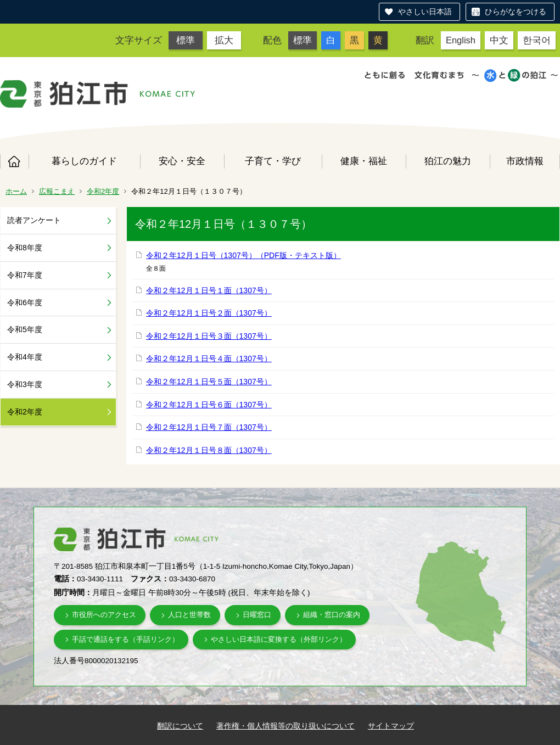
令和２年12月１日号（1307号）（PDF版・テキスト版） (243, 255)
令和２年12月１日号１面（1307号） (209, 290)
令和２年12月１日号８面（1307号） (209, 450)
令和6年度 (25, 303)
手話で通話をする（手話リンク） (125, 639)
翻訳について (180, 726)
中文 (499, 40)
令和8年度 (25, 248)
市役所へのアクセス (104, 615)
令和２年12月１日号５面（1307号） (209, 382)
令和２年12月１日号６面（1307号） (209, 405)
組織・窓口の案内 (332, 615)
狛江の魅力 (448, 161)
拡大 (224, 40)
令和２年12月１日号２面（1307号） (209, 313)
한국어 (537, 40)
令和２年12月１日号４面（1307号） (209, 359)
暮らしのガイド (84, 161)
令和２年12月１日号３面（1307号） (209, 336)
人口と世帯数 (189, 615)
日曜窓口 (257, 615)
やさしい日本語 (425, 12)
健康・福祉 (364, 161)
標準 (186, 40)
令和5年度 (25, 329)
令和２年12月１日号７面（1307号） (209, 427)
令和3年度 (25, 384)
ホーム (14, 161)
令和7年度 (25, 275)
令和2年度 (103, 191)
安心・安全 (182, 161)
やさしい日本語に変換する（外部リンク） (279, 639)
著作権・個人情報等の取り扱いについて (285, 726)
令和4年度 (25, 357)
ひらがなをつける (516, 12)
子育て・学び (273, 161)
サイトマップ (391, 726)
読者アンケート (34, 220)
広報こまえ (57, 191)
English (461, 40)
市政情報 (525, 161)
